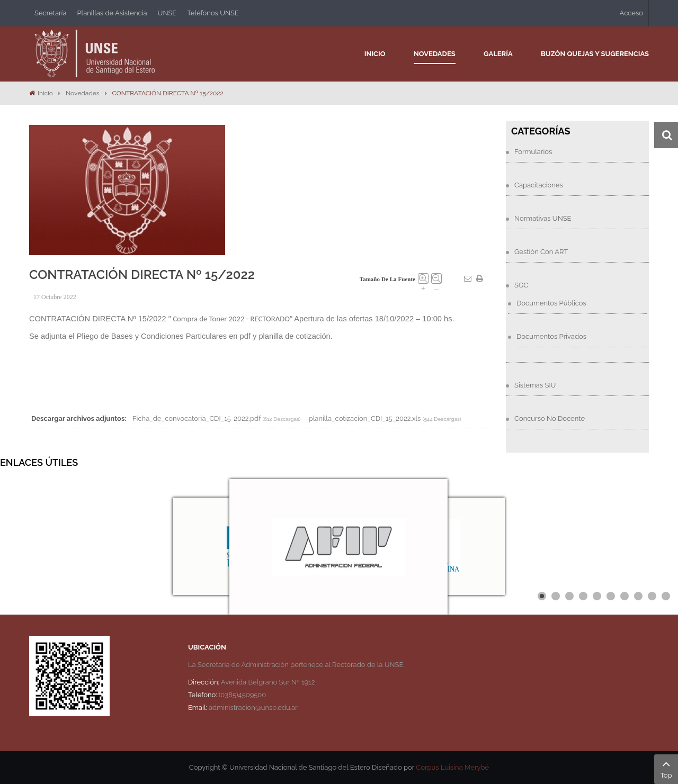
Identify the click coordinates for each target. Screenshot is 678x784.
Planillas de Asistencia (112, 13)
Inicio (45, 93)
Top (666, 768)
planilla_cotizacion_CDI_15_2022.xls (365, 418)
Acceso (631, 13)
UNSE (167, 13)
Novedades (83, 93)
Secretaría (51, 13)
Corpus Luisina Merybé (452, 767)
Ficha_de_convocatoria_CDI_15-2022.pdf (197, 418)
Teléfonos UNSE (213, 13)
